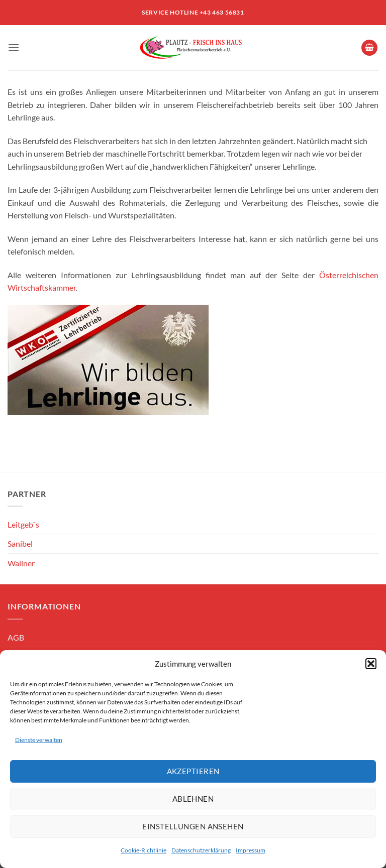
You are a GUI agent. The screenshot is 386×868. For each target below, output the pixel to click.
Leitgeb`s (23, 524)
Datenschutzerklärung (201, 850)
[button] (371, 664)
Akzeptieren (193, 771)
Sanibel (20, 543)
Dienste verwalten (39, 740)
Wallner (21, 563)
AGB (16, 637)
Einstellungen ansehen (193, 826)
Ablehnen (193, 799)
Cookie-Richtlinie (143, 850)
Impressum (251, 850)
